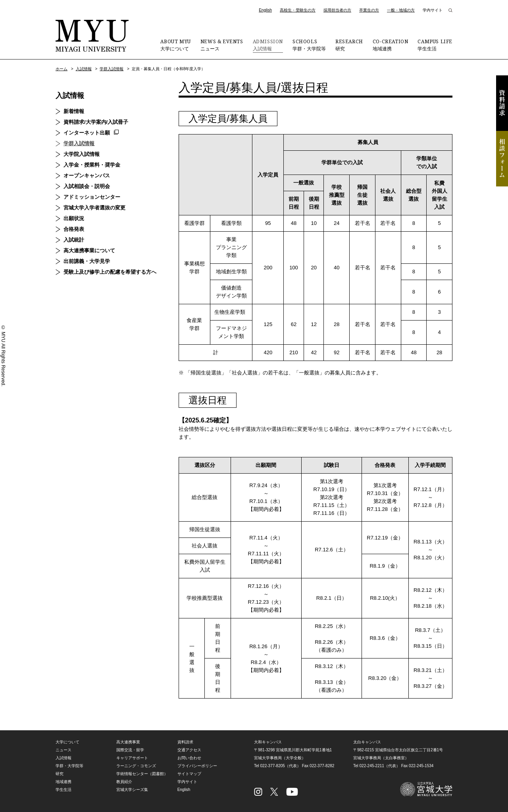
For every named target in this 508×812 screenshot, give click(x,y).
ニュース (222, 45)
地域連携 (391, 45)
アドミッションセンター (92, 197)
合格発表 (74, 229)
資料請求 (502, 103)
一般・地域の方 (401, 10)
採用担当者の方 (337, 10)
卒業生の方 (369, 10)
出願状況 (74, 218)
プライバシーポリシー (197, 766)
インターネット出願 (87, 133)
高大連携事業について (89, 251)
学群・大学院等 (309, 45)
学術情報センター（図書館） (142, 774)
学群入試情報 (112, 69)
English (265, 10)
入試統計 (74, 240)
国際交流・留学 (130, 750)
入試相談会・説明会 (87, 186)
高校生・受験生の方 (298, 10)
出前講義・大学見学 (87, 261)
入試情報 (268, 45)
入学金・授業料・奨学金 (92, 165)
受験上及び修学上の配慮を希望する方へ (110, 272)
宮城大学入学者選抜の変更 (94, 208)
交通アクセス (189, 750)
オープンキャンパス (87, 176)
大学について (175, 45)
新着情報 (74, 111)
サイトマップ (189, 774)
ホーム (62, 69)
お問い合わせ (189, 758)
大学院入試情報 (82, 154)
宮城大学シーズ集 (132, 790)
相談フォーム (502, 159)
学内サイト (433, 10)
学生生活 (435, 45)
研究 (349, 45)
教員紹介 (124, 782)
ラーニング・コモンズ (136, 766)
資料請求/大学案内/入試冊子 (96, 122)
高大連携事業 (128, 742)
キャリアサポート (132, 758)
